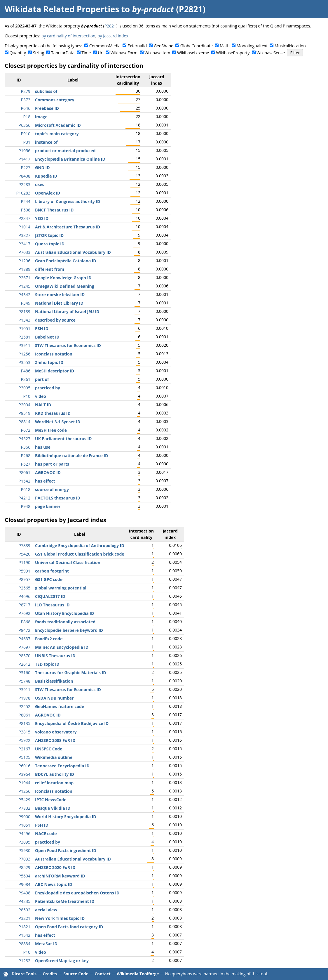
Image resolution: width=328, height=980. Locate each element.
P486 (26, 371)
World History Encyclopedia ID (66, 817)
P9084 (25, 884)
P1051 (25, 328)
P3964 (25, 774)
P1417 (25, 159)
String (39, 53)
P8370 (25, 656)
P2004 (25, 405)
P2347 (25, 218)
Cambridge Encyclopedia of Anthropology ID (80, 545)
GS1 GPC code (49, 579)
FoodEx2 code (49, 639)
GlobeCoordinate (197, 46)
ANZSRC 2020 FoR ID (55, 867)
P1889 (25, 269)
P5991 (25, 571)
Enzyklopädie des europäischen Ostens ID (77, 893)
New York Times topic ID (60, 918)
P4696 (25, 596)
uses (40, 184)
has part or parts (52, 464)
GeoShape (164, 46)
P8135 (25, 723)
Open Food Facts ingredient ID (66, 850)
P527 (26, 464)
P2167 (25, 749)
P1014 (25, 227)
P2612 (25, 664)
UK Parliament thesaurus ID (63, 439)
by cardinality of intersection (68, 36)
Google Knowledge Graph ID (63, 278)
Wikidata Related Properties (62, 9)
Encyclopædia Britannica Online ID (70, 159)
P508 (26, 210)
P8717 (25, 605)
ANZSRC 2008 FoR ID (55, 740)
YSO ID (42, 218)
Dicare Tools (24, 974)
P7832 (25, 808)
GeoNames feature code (60, 706)
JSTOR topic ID (49, 235)
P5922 (25, 740)
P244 (26, 201)
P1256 (25, 354)
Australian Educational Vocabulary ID (73, 252)
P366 (26, 447)
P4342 (25, 295)
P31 (27, 142)
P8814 (25, 422)
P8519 (25, 413)
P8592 (25, 910)
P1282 (25, 961)
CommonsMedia (105, 46)
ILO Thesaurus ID (52, 605)
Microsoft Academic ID (58, 125)
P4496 (25, 834)
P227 (26, 168)
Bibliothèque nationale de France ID (71, 456)
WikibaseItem (157, 53)
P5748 (25, 681)
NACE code (46, 834)
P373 (26, 100)
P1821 (25, 927)
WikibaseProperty (233, 53)
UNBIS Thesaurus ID (55, 656)
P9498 (25, 893)
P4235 (25, 901)
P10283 (23, 193)
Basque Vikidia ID (53, 808)
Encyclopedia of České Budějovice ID (72, 723)
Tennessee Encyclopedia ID (62, 766)
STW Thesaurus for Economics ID (68, 345)
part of (42, 379)
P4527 (25, 439)
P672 (26, 430)
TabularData (63, 53)
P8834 (25, 944)
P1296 (25, 261)
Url (101, 53)
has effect (45, 481)
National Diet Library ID (59, 303)
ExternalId (137, 46)
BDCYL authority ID (55, 774)
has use (43, 447)
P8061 (25, 472)
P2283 (25, 184)
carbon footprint (52, 571)
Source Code (76, 974)
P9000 (25, 817)
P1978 (25, 698)
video (41, 396)
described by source (55, 320)
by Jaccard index (113, 36)
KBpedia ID (46, 176)
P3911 (25, 345)
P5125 (25, 757)
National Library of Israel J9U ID (67, 312)
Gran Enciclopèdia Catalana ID (66, 261)
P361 (26, 379)
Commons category (55, 100)
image (41, 117)
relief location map (54, 783)
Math (225, 46)
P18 (27, 117)
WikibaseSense (271, 53)
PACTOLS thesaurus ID (58, 498)
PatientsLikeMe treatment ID (65, 901)
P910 (26, 134)
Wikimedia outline (54, 757)
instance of (46, 142)
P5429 (25, 800)
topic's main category (57, 134)
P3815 (25, 732)
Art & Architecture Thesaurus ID (68, 227)
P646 (26, 108)
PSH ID (42, 328)
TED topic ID (47, 664)
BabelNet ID (47, 337)
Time (86, 53)
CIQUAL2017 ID (50, 596)
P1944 (25, 783)
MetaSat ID (46, 944)
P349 (26, 303)
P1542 (25, 481)
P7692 (25, 613)
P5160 (25, 673)
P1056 (25, 151)
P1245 (25, 286)
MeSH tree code (51, 430)
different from (50, 269)
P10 (27, 396)
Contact (103, 974)
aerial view (46, 910)
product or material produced (65, 151)
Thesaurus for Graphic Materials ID (71, 673)
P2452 (25, 706)
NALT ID (43, 405)
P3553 (25, 362)
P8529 (25, 867)
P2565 (25, 588)
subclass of (46, 91)
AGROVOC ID (48, 472)
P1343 (25, 320)
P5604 (25, 876)
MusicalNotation (290, 46)
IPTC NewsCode (51, 800)
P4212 (25, 498)
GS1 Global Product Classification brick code (80, 554)
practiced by (48, 388)
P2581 (25, 337)
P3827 (25, 235)
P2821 (110, 26)
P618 (26, 489)
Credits (50, 974)
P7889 (25, 545)
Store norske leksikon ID (60, 295)
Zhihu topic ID (49, 362)
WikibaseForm (124, 53)
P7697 (25, 647)
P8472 (25, 630)
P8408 (25, 176)
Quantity (18, 53)
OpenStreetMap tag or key (62, 961)
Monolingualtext (252, 46)
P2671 (25, 278)
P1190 (25, 562)
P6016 (25, 766)
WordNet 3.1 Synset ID (58, 422)
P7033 (25, 252)
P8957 (25, 579)
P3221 (25, 918)
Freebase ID (47, 108)
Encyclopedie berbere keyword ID (69, 630)
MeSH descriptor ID (55, 371)
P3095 (25, 388)
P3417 (25, 244)
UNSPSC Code (49, 749)
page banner (48, 506)
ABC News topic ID (54, 884)
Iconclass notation (54, 354)
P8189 (25, 312)
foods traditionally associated (65, 622)
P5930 (25, 850)
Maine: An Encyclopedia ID (62, 647)
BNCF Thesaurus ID (54, 210)
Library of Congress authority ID (68, 201)
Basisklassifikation (54, 681)
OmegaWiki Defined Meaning (65, 286)
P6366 (25, 125)
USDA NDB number (54, 698)
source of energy (52, 489)
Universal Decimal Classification (68, 562)
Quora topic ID (50, 244)
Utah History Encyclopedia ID (64, 613)
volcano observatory (56, 732)
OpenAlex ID (48, 193)
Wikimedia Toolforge (138, 974)
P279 (26, 91)
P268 (26, 456)
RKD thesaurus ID (53, 413)
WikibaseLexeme (193, 53)
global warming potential (61, 588)
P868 (26, 622)
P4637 (25, 639)
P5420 (25, 554)
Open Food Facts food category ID (69, 927)
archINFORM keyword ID (60, 876)
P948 (26, 506)
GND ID (42, 168)
